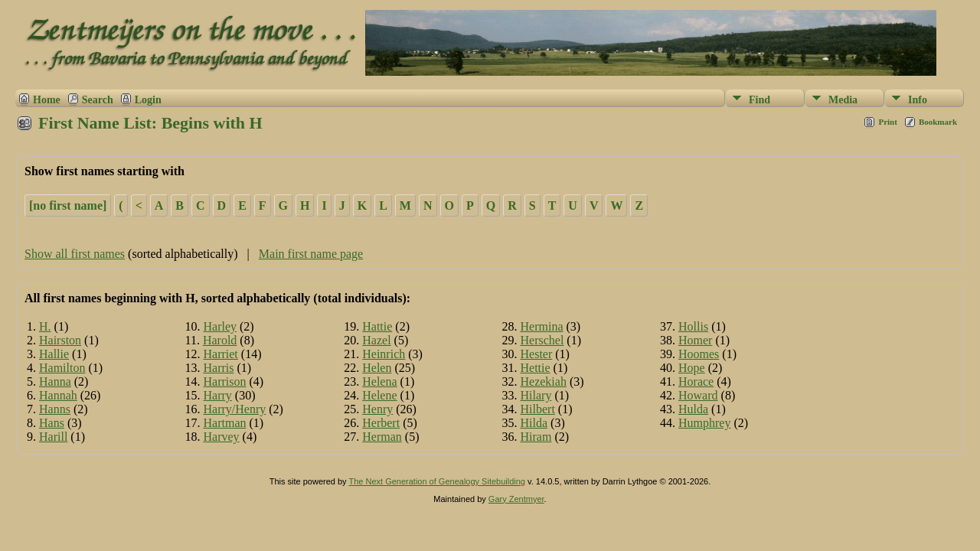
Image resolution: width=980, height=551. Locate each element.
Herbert (381, 423)
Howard (698, 395)
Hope (692, 368)
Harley (220, 326)
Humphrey (704, 423)
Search (98, 100)
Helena (379, 381)
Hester (537, 354)
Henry (377, 409)
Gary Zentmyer (516, 499)
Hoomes (699, 354)
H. (45, 326)
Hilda (534, 423)
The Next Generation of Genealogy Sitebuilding (437, 481)
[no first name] (68, 205)
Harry (218, 395)
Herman (382, 437)
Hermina (542, 326)
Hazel (376, 340)
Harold (220, 340)
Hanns (55, 409)
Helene (379, 395)
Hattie (377, 326)
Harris (219, 368)
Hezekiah (544, 381)
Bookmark (938, 122)
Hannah (58, 395)
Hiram (536, 437)
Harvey (222, 437)
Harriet (221, 354)
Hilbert (538, 409)
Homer (695, 340)
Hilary (536, 395)
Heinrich (384, 354)
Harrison (225, 381)
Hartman (225, 423)
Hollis (693, 326)
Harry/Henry (235, 409)
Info (918, 100)
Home (47, 100)
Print (887, 122)
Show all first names (75, 254)
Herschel (542, 340)
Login (148, 100)
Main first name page (311, 254)
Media (843, 100)
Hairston (60, 340)
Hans (52, 423)
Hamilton (62, 368)
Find (759, 100)
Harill (53, 437)
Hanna (55, 381)
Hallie (54, 354)
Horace (696, 381)
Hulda (693, 409)
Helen (377, 368)
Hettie (536, 368)
